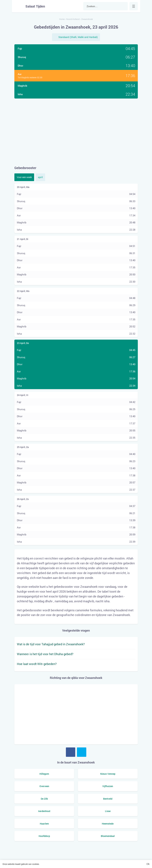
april (40, 177)
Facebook (71, 752)
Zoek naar (124, 6)
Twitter (82, 752)
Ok (148, 864)
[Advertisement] (76, 132)
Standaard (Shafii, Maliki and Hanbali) (78, 37)
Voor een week (24, 177)
